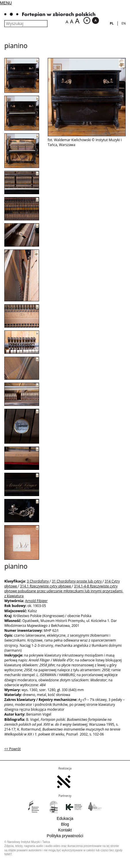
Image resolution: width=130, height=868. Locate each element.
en (124, 23)
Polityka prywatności (65, 836)
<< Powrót (13, 749)
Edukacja (65, 818)
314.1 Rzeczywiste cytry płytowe (46, 586)
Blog (65, 824)
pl (112, 23)
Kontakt (65, 830)
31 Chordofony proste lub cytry (77, 581)
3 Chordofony (38, 581)
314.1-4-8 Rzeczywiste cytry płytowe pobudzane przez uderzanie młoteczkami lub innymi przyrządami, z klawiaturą (64, 591)
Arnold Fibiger (36, 601)
